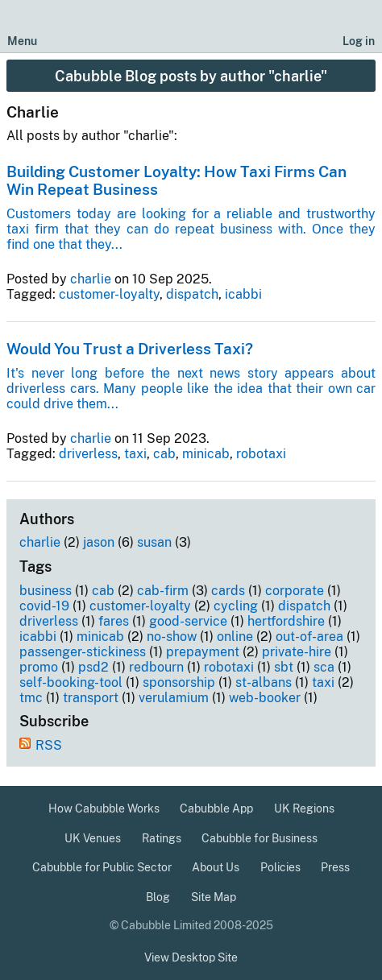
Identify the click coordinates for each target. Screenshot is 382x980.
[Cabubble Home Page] (191, 27)
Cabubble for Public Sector (102, 867)
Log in (359, 41)
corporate (295, 591)
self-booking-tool (71, 682)
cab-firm (163, 591)
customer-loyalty (109, 294)
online (235, 637)
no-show (172, 637)
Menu (22, 41)
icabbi (243, 294)
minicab (206, 454)
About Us (216, 867)
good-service (188, 621)
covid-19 (44, 606)
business (46, 591)
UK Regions (304, 808)
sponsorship (179, 682)
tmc (31, 698)
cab (164, 454)
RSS (49, 745)
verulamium (174, 698)
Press (335, 867)
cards (228, 591)
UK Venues (93, 838)
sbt (284, 667)
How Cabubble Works (104, 808)
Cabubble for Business (260, 838)
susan (154, 542)
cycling (236, 606)
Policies (280, 867)
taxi (135, 454)
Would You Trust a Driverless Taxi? (130, 349)
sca (324, 667)
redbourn (156, 667)
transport (91, 698)
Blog (158, 897)
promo (39, 667)
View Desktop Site (191, 957)
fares (114, 621)
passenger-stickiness (83, 652)
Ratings (162, 838)
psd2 (93, 667)
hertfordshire (286, 621)
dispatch (192, 294)
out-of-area (309, 637)
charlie (91, 279)
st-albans (264, 682)
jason (99, 542)
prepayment (203, 652)
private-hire (297, 652)
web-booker (265, 698)
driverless (88, 454)
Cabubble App (216, 808)
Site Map (214, 897)
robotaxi (261, 454)
